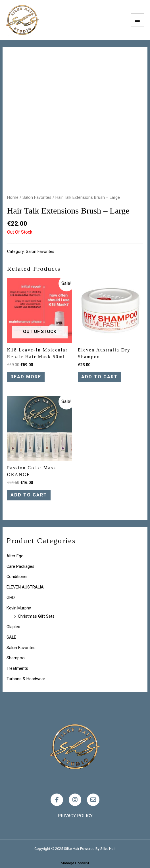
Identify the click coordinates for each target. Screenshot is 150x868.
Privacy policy (75, 816)
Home (13, 197)
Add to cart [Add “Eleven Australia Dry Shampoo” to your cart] (100, 377)
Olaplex (13, 627)
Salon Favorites (37, 197)
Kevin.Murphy (19, 608)
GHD (11, 598)
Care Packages (20, 566)
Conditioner (17, 577)
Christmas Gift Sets (36, 616)
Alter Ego (15, 556)
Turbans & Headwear (26, 679)
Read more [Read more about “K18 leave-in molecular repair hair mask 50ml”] (26, 377)
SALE (11, 637)
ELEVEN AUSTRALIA (25, 587)
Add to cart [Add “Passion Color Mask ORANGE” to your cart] (29, 495)
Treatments (17, 668)
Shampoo (16, 658)
